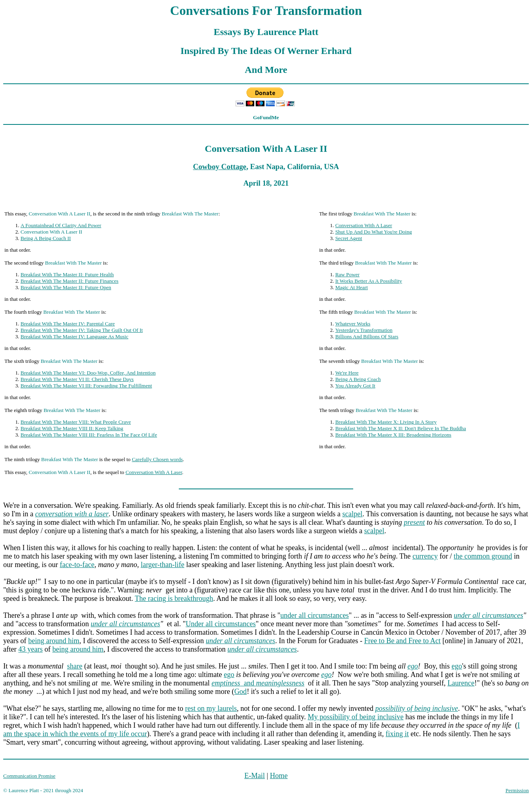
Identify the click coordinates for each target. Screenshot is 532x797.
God (241, 691)
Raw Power (347, 274)
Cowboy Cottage (219, 167)
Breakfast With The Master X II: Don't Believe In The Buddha (401, 428)
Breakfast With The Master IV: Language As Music (75, 336)
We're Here (347, 373)
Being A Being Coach (358, 379)
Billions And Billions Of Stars (367, 336)
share (75, 666)
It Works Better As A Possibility (368, 281)
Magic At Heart (351, 287)
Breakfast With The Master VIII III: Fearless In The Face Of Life (89, 435)
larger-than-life (162, 565)
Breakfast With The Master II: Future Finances (69, 281)
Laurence (461, 683)
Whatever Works (353, 324)
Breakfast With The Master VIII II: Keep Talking (72, 428)
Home (279, 776)
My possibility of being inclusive (356, 717)
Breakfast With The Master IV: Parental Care (68, 324)
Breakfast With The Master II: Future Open (66, 287)
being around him (54, 641)
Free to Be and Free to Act (402, 641)
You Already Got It (355, 386)
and (258, 683)
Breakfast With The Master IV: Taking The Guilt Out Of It (82, 330)
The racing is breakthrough (174, 598)
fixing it (397, 734)
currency (425, 556)
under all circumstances (315, 615)
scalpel (352, 514)
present (414, 522)
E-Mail (255, 776)
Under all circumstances (221, 624)
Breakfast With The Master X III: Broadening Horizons (393, 435)
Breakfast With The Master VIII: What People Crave (76, 422)
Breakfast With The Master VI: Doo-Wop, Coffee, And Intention (88, 373)
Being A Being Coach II (46, 238)
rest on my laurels (211, 708)
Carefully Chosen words (157, 459)
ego (413, 666)
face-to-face (77, 565)
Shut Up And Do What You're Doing (373, 232)
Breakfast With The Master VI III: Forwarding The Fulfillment (86, 386)
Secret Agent (349, 238)
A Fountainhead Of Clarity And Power (61, 225)
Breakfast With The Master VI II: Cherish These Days (77, 379)
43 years (30, 649)
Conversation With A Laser (363, 225)
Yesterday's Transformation (364, 330)
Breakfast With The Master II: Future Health (67, 274)
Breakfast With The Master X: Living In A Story (386, 422)
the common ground (483, 556)
